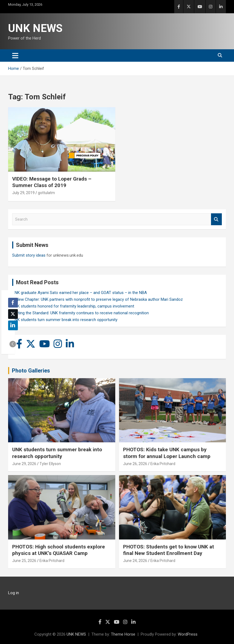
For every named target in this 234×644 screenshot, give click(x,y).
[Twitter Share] (13, 314)
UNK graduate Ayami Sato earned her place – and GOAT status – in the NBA (80, 293)
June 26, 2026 (135, 464)
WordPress (188, 634)
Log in (14, 593)
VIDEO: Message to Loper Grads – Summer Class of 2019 (52, 182)
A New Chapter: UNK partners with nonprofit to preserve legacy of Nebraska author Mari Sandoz (98, 299)
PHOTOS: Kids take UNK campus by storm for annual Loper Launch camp (167, 453)
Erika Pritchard (163, 464)
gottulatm (46, 193)
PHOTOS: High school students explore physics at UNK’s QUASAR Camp (59, 550)
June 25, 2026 (24, 561)
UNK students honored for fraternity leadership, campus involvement (73, 306)
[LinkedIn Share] (13, 325)
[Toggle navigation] (15, 55)
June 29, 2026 (24, 464)
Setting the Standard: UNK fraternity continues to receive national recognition (80, 313)
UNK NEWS (35, 28)
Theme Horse (123, 634)
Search (216, 219)
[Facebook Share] (13, 303)
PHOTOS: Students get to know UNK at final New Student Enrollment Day (169, 550)
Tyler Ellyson (50, 464)
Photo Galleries (31, 371)
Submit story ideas (29, 255)
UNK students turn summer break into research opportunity (65, 320)
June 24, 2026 (135, 561)
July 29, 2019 (23, 193)
